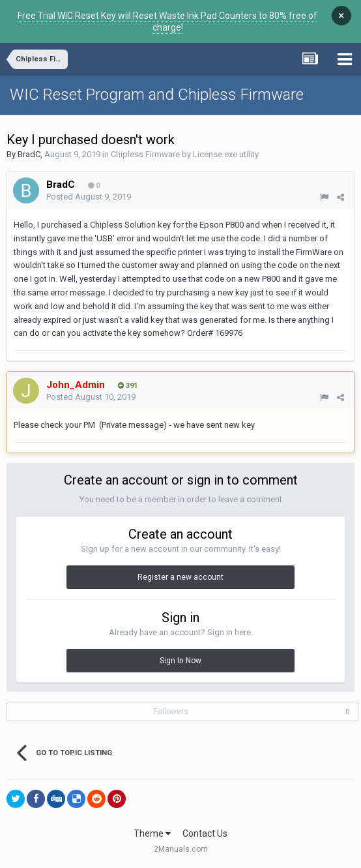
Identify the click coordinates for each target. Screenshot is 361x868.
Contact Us (205, 833)
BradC (29, 154)
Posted (89, 197)
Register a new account (180, 577)
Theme (152, 833)
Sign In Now (180, 661)
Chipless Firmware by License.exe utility (185, 154)
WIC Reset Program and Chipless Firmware (157, 95)
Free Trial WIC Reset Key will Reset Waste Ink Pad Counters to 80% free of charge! (167, 22)
